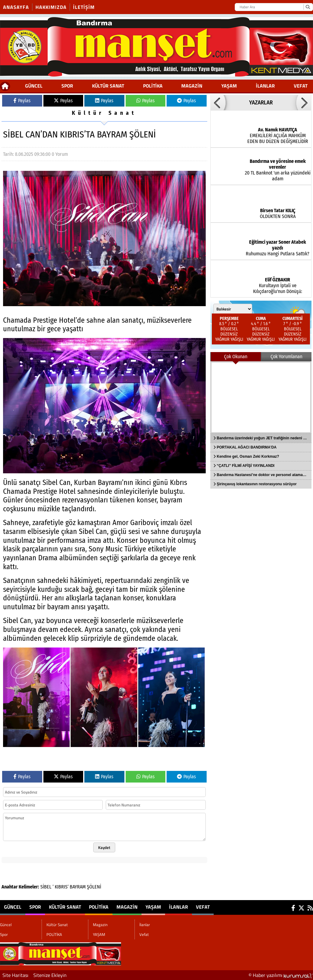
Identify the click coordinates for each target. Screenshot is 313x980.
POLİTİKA (153, 86)
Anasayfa (16, 7)
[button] (218, 103)
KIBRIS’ (62, 887)
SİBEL (46, 887)
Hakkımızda (51, 7)
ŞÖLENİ (94, 887)
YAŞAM (229, 86)
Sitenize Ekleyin (50, 975)
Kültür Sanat (108, 86)
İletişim (84, 7)
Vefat (301, 86)
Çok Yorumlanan (286, 357)
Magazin (192, 86)
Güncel (34, 86)
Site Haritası (15, 975)
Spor (67, 86)
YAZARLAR (261, 103)
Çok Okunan (236, 357)
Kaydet (104, 847)
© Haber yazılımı (281, 975)
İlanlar (265, 86)
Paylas (22, 101)
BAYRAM (78, 887)
